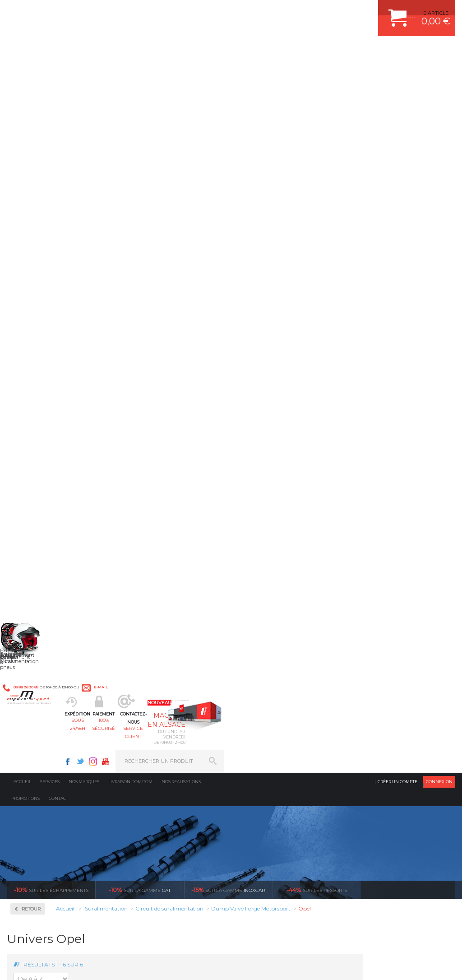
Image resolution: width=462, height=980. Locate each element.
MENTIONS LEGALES (69, 964)
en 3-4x (67, 574)
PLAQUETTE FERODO (273, 670)
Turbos (32, 363)
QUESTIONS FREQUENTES (386, 738)
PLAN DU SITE (123, 964)
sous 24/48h (143, 52)
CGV (99, 964)
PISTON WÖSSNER (270, 682)
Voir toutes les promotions (416, 182)
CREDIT (150, 964)
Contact (58, 91)
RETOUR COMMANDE (380, 715)
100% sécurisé (199, 52)
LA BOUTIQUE (24, 748)
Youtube (337, 12)
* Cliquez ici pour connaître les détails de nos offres (295, 830)
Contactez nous (46, 877)
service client (254, 52)
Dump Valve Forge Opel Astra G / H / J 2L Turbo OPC (135, 360)
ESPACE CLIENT (373, 659)
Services (50, 74)
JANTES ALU (262, 704)
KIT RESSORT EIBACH (274, 727)
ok (210, 826)
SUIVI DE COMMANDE (380, 704)
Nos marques (84, 74)
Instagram (324, 12)
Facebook (299, 12)
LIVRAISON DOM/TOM (380, 727)
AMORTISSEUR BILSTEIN (277, 659)
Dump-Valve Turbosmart (53, 327)
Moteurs (144, 659)
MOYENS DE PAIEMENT (382, 693)
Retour (124, 202)
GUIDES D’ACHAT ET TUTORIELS (393, 749)
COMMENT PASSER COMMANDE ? (395, 682)
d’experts (179, 574)
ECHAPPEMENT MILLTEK (277, 693)
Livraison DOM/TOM (130, 74)
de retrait (292, 574)
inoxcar (228, 182)
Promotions (25, 91)
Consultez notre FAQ (65, 901)
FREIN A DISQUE (267, 761)
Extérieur (146, 738)
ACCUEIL (9, 964)
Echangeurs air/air (45, 338)
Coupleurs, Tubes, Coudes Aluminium (52, 293)
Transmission (151, 693)
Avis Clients (418, 936)
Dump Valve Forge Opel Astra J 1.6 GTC (192, 357)
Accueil (22, 74)
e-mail (198, 12)
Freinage (144, 715)
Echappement (151, 682)
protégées (404, 574)
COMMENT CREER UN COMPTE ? (393, 670)
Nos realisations (181, 74)
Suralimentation (156, 670)
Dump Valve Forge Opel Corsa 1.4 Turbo (306, 357)
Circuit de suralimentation (47, 259)
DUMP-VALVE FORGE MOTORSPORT (291, 738)
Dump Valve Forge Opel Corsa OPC (363, 357)
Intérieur (145, 749)
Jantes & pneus (153, 727)
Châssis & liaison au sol (165, 704)
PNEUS (256, 715)
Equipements (150, 761)
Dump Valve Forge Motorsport (44, 312)
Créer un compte (397, 74)
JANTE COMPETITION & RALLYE (285, 749)
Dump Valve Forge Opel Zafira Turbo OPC (420, 360)
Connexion (439, 74)
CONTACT (33, 964)
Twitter (311, 12)
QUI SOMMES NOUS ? (33, 737)
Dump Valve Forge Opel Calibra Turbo (249, 357)
